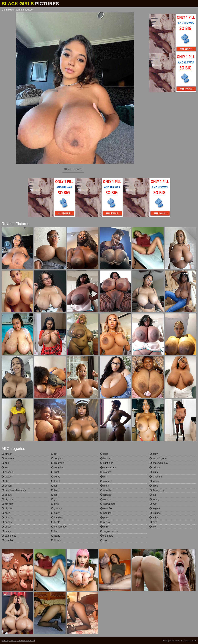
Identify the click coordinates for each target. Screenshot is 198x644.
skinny (155, 468)
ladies (56, 540)
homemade (59, 527)
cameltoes (9, 536)
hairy (55, 513)
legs (104, 454)
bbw (5, 481)
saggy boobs (109, 531)
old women (108, 504)
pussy (105, 522)
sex (104, 540)
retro (104, 527)
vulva (154, 518)
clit (54, 454)
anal (6, 463)
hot (54, 531)
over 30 (106, 508)
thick (154, 486)
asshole (8, 472)
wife (153, 522)
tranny (155, 499)
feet (55, 490)
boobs (7, 522)
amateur (8, 458)
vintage (155, 513)
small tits (156, 477)
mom (104, 486)
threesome (157, 490)
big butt (7, 504)
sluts (154, 472)
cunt (55, 472)
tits (153, 495)
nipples (106, 495)
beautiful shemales (14, 490)
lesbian (106, 458)
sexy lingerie (158, 458)
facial (55, 481)
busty (6, 531)
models (106, 481)
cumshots (58, 468)
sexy (154, 454)
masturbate (108, 468)
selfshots (107, 536)
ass (5, 468)
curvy (56, 477)
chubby (7, 540)
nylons (105, 499)
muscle (106, 490)
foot (55, 495)
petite (105, 518)
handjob (57, 518)
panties (106, 513)
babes (7, 477)
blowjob (7, 518)
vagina (155, 508)
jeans (56, 536)
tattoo (154, 481)
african (7, 454)
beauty (7, 495)
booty (6, 527)
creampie (58, 463)
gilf (54, 499)
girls (55, 504)
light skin (107, 463)
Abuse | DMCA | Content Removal (18, 641)
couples (57, 458)
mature (106, 472)
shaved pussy (159, 463)
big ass (7, 499)
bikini (6, 513)
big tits (7, 508)
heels (56, 522)
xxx (153, 527)
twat (153, 504)
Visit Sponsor (73, 169)
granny (56, 508)
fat (54, 486)
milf (104, 477)
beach (7, 486)
